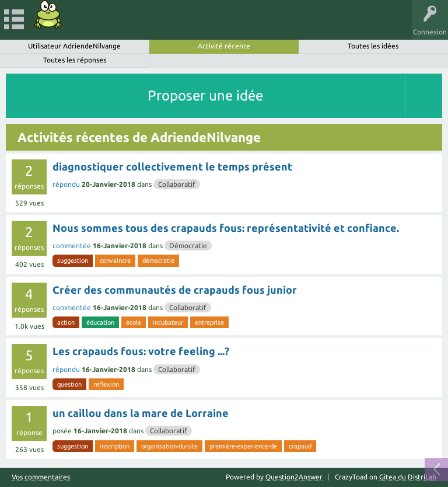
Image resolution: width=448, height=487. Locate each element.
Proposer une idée (205, 95)
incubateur (168, 322)
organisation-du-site (169, 446)
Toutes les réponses (75, 60)
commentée (72, 246)
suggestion (73, 260)
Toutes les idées (373, 46)
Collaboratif (177, 184)
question (69, 384)
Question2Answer (294, 477)
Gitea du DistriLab (408, 477)
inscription (115, 446)
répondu (66, 184)
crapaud (300, 446)
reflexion (106, 384)
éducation (100, 322)
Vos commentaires (41, 477)
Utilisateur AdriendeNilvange (74, 46)
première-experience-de (243, 446)
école (134, 322)
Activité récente (224, 46)
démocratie (158, 260)
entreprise (209, 322)
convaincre (115, 260)
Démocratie (188, 246)
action (66, 322)
